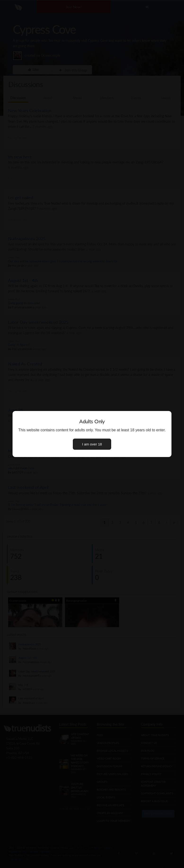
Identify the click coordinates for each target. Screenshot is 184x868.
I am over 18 (92, 444)
